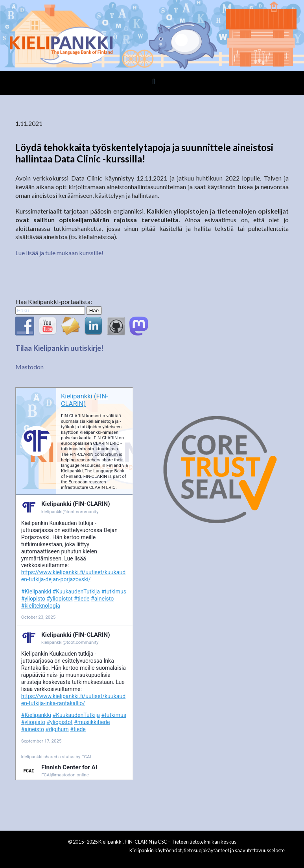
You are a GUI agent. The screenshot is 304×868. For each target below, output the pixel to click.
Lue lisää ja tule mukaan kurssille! (59, 253)
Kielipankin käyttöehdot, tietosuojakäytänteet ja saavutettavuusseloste (207, 850)
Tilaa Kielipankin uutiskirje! (59, 348)
